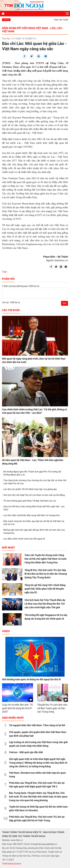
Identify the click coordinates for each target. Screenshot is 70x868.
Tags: (5, 272)
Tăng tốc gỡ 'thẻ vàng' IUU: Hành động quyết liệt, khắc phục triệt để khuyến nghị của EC (45, 589)
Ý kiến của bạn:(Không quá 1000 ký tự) (21, 286)
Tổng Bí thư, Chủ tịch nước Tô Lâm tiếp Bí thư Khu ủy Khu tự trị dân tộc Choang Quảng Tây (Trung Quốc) (46, 574)
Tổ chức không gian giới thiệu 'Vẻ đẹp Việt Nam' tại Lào (30, 501)
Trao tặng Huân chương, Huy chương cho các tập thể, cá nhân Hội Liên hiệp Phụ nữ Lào (35, 482)
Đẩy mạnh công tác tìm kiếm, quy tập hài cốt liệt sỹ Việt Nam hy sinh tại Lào (34, 523)
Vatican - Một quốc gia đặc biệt (26, 752)
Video (6, 631)
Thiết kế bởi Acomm (12, 864)
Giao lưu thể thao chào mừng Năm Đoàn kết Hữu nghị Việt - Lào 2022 (34, 508)
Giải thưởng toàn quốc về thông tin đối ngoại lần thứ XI (31, 679)
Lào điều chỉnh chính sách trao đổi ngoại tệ (24, 539)
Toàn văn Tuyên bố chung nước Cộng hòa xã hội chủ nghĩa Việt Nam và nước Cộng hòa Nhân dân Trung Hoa (46, 559)
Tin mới (6, 20)
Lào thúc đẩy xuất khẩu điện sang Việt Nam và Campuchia (32, 515)
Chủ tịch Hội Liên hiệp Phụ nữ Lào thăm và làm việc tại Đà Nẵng (34, 495)
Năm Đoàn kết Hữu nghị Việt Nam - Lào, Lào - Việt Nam (33, 30)
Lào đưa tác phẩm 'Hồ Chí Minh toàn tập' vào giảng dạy (30, 489)
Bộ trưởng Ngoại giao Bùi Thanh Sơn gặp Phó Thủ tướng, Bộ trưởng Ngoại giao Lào (32, 473)
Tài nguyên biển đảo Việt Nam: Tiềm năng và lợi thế (37, 725)
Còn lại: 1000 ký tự (11, 302)
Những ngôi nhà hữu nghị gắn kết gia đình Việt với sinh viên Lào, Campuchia (34, 531)
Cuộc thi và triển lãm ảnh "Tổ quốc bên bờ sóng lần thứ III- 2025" (17, 708)
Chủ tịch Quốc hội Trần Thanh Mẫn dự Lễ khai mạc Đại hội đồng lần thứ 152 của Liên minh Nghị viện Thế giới (45, 604)
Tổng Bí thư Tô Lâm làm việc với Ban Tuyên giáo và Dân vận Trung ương (52, 708)
